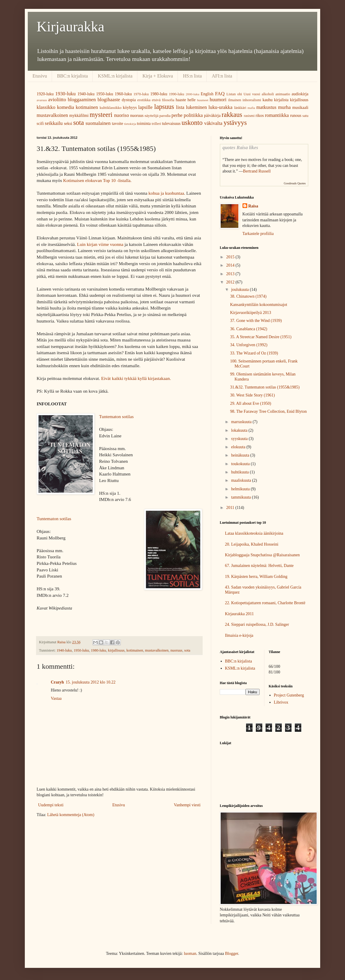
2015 (231, 257)
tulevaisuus (171, 124)
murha (284, 107)
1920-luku (45, 94)
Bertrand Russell (257, 171)
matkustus (266, 107)
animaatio (283, 94)
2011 (231, 508)
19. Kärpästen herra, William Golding (256, 577)
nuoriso (121, 115)
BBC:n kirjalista (72, 76)
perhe (177, 115)
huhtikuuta (240, 472)
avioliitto (57, 100)
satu (305, 116)
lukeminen (197, 107)
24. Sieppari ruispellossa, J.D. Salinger (257, 624)
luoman (190, 954)
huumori (218, 100)
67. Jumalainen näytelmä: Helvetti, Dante (259, 566)
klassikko (46, 107)
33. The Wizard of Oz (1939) (254, 353)
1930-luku (65, 94)
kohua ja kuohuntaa (166, 193)
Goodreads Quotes (295, 183)
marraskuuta (242, 422)
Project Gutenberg (289, 695)
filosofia (168, 100)
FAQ (220, 94)
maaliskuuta (241, 480)
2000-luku (193, 94)
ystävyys (235, 123)
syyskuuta (240, 439)
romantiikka (277, 115)
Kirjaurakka (70, 26)
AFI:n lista (222, 76)
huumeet (203, 100)
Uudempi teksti (51, 805)
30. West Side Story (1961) (252, 395)
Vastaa (56, 698)
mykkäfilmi (79, 116)
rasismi (249, 116)
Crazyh (57, 682)
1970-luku (141, 94)
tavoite (118, 124)
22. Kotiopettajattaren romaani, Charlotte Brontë (265, 603)
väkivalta (213, 123)
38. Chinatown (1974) (248, 296)
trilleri (156, 124)
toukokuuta (241, 464)
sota (79, 123)
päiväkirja (212, 116)
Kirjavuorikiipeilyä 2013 (251, 313)
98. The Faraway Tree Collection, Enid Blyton (268, 411)
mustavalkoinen (52, 115)
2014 (231, 265)
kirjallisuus (299, 100)
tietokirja (130, 124)
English (207, 94)
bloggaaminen (82, 100)
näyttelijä (151, 116)
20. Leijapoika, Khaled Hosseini (252, 544)
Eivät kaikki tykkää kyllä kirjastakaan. (136, 378)
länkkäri (240, 108)
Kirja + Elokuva (158, 76)
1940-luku (86, 94)
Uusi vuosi (252, 94)
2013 (231, 274)
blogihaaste (109, 100)
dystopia (129, 100)
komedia (66, 107)
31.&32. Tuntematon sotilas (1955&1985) (265, 387)
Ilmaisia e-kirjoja (239, 635)
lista (180, 107)
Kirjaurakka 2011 (240, 614)
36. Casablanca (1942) (249, 329)
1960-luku (123, 94)
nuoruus (137, 116)
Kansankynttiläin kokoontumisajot (259, 305)
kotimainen (87, 107)
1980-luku (159, 94)
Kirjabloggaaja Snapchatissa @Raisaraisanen (262, 555)
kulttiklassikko (110, 108)
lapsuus (164, 107)
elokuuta (239, 447)
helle (192, 100)
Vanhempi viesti (187, 805)
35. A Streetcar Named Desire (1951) (261, 337)
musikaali (300, 108)
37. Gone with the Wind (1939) (256, 321)
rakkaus (232, 115)
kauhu (268, 100)
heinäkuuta (241, 455)
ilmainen (235, 100)
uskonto (192, 123)
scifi (40, 124)
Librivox (281, 702)
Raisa (253, 206)
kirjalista (281, 100)
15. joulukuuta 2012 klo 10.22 (91, 682)
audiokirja (300, 94)
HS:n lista (192, 76)
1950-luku (105, 94)
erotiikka (144, 100)
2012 (231, 282)
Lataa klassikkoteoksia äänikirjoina (254, 533)
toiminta (144, 124)
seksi (68, 124)
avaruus (42, 100)
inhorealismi (252, 100)
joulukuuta (240, 290)
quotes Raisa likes (240, 148)
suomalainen (98, 123)
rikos (260, 116)
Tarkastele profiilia (258, 234)
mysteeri (101, 115)
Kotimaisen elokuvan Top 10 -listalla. (97, 180)
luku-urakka (220, 107)
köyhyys (130, 108)
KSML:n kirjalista (115, 76)
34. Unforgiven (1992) (249, 345)
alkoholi (268, 94)
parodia (165, 116)
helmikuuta (241, 489)
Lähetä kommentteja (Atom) (71, 815)
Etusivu (40, 76)
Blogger (232, 954)
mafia (251, 108)
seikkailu (54, 123)
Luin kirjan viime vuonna (100, 244)
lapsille (145, 107)
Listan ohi (234, 94)
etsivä (156, 100)
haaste (181, 100)
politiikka (193, 115)
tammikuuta (241, 497)
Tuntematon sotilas (116, 416)
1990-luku (177, 94)
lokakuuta (240, 430)
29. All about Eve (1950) (251, 403)
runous (296, 116)
